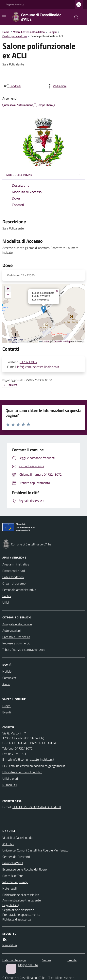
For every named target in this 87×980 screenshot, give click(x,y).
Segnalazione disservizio (18, 910)
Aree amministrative (16, 564)
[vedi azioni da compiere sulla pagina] (57, 86)
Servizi (47, 960)
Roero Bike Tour (13, 876)
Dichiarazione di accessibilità (21, 895)
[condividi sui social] (12, 86)
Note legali (9, 888)
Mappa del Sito (28, 965)
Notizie (7, 671)
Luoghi (53, 32)
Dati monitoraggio (14, 960)
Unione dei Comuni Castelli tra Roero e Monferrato (35, 850)
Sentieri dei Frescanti (16, 857)
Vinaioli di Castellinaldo (17, 838)
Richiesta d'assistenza (17, 919)
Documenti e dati (14, 571)
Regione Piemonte (15, 5)
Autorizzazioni (11, 631)
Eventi (7, 712)
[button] (44, 310)
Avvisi (6, 684)
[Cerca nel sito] (75, 17)
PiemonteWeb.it (13, 863)
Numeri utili (10, 785)
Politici (7, 596)
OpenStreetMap (62, 342)
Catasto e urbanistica (16, 637)
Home (6, 32)
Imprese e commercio (16, 643)
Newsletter (10, 945)
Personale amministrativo (19, 590)
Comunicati (10, 678)
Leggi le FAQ (11, 905)
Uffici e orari (10, 778)
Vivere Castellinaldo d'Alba (29, 32)
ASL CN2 (8, 844)
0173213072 (28, 362)
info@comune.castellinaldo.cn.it (38, 367)
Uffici (6, 602)
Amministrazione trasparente (22, 900)
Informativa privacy (15, 882)
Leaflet (44, 342)
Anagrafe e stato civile (17, 624)
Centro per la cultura (15, 36)
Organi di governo (14, 583)
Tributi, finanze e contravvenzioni (24, 650)
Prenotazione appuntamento (21, 915)
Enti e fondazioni (13, 577)
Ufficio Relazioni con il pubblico (22, 772)
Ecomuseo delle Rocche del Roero (25, 869)
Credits (72, 960)
